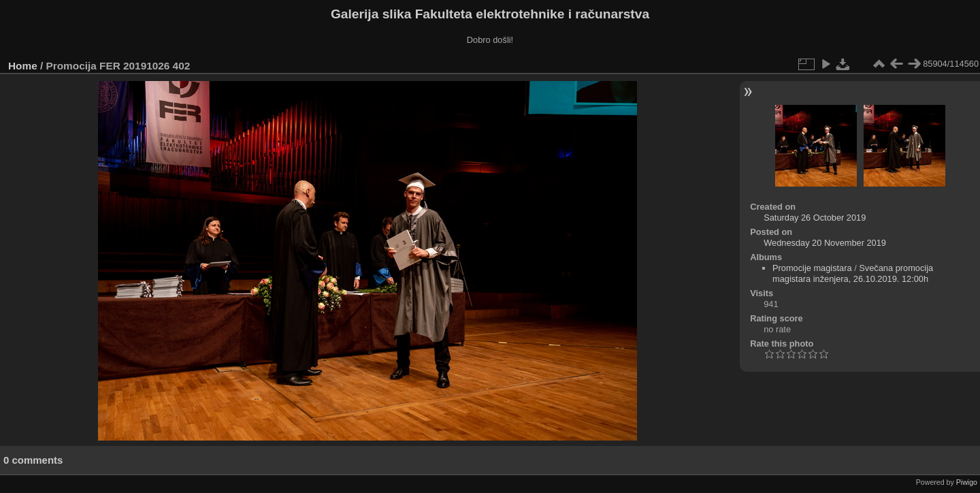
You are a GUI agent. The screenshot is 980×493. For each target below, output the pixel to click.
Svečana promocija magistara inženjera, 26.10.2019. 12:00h (853, 273)
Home (23, 66)
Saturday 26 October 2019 (815, 218)
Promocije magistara (812, 268)
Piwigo (967, 482)
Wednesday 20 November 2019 (825, 243)
